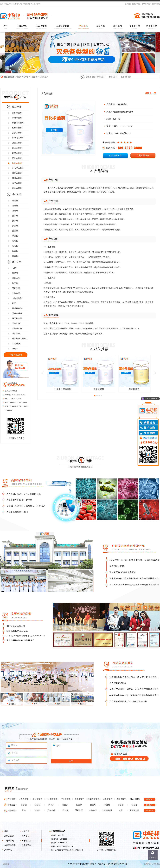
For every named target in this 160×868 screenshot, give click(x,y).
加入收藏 (128, 4)
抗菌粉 (15, 251)
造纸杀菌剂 (17, 133)
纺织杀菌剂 (17, 158)
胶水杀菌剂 (17, 128)
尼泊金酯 (16, 278)
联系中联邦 (147, 4)
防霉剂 (15, 211)
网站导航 (157, 4)
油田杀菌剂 (17, 188)
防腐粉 (15, 241)
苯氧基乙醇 (17, 328)
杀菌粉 (15, 236)
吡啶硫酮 (16, 334)
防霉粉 (15, 246)
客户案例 (118, 27)
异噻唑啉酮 (17, 313)
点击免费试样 (115, 156)
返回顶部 (153, 857)
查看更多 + (149, 799)
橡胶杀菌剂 (17, 178)
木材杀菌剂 (41, 27)
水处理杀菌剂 (62, 27)
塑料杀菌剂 (17, 173)
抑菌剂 (15, 216)
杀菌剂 (15, 201)
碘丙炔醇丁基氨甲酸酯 (21, 339)
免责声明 (147, 864)
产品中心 (83, 27)
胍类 (14, 303)
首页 (5, 27)
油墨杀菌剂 (17, 143)
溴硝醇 (15, 273)
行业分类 (34, 77)
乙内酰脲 (16, 344)
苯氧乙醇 (16, 323)
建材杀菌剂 (17, 153)
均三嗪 (15, 283)
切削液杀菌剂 (18, 138)
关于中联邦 (137, 4)
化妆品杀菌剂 (18, 168)
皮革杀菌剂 (17, 148)
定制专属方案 (143, 156)
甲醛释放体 (17, 308)
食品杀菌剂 (17, 183)
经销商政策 (156, 864)
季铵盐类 (16, 288)
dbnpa (15, 349)
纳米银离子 (17, 318)
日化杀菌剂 (44, 77)
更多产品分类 (16, 355)
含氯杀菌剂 (17, 298)
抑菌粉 (15, 256)
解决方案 (100, 27)
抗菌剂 (15, 221)
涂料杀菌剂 (22, 27)
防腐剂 (15, 206)
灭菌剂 (15, 226)
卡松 (14, 268)
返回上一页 (150, 93)
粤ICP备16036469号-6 (117, 864)
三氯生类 (16, 293)
